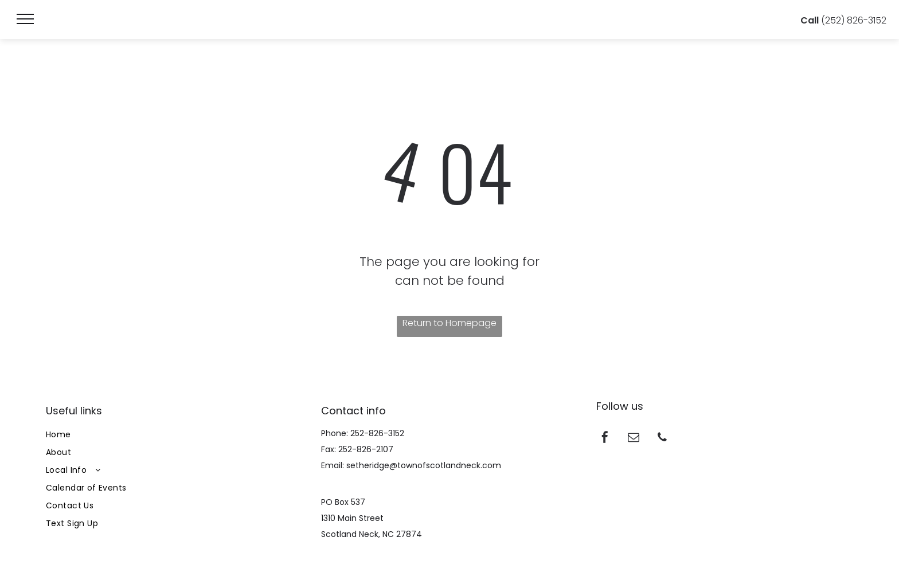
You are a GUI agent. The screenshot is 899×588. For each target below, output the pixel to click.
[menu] (25, 19)
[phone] (662, 439)
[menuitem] (174, 435)
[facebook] (605, 439)
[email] (634, 439)
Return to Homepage (449, 323)
